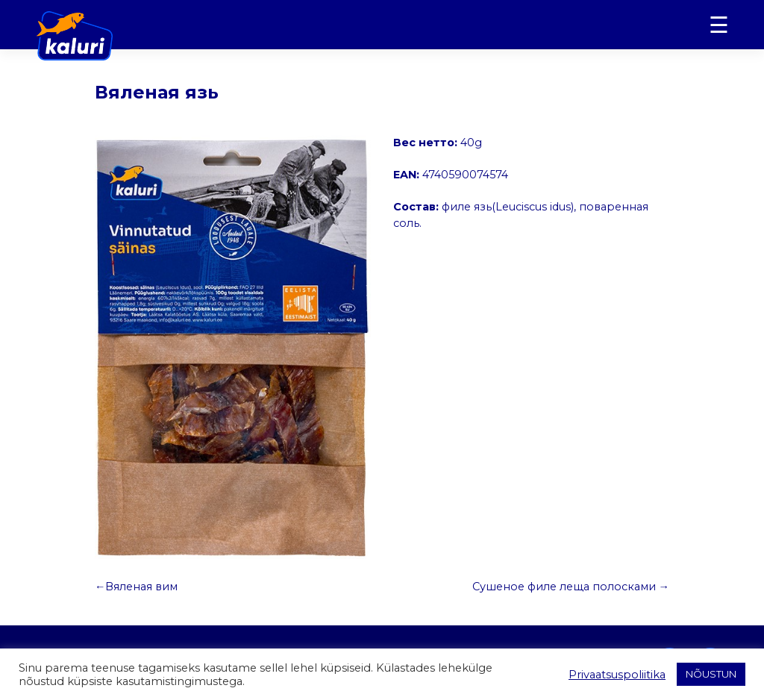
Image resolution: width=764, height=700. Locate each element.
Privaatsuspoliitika (617, 675)
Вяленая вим (141, 587)
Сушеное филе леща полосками (564, 587)
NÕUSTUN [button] (711, 674)
